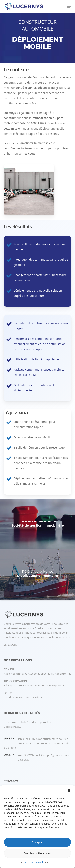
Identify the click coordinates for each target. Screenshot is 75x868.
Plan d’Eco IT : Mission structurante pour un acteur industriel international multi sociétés (43, 741)
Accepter (37, 842)
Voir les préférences (37, 853)
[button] (69, 790)
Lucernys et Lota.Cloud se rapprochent (30, 722)
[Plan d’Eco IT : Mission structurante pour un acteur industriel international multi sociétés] (9, 741)
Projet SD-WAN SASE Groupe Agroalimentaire (43, 755)
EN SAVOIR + (11, 645)
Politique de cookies (36, 862)
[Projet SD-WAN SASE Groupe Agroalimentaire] (9, 757)
